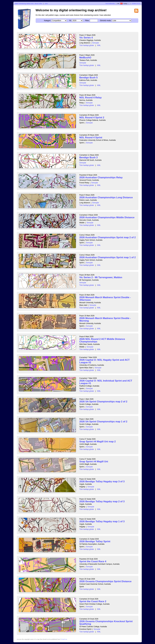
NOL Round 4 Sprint (91, 138)
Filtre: (87, 21)
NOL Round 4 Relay (91, 98)
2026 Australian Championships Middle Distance (107, 217)
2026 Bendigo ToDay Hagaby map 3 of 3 (102, 482)
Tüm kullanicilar (110, 3)
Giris (46, 3)
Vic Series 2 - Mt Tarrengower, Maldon (101, 277)
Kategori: (47, 21)
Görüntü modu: (106, 21)
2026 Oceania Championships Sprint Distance (106, 581)
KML (99, 45)
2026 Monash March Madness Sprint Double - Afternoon (105, 299)
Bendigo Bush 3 (89, 158)
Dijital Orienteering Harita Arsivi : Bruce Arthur (29, 3)
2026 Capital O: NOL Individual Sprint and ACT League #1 (106, 382)
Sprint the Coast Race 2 (93, 601)
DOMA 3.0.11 (136, 3)
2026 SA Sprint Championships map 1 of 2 (103, 422)
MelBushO (85, 58)
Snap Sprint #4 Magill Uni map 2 (98, 442)
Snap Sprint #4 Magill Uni (94, 462)
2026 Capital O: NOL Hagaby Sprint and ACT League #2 (105, 361)
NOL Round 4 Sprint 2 (92, 118)
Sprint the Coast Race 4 (93, 561)
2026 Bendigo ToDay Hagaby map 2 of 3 (102, 501)
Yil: (70, 21)
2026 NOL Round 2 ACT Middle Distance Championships (102, 340)
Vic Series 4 (86, 38)
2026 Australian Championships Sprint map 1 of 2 (108, 257)
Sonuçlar (95, 43)
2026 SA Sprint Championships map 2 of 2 (103, 402)
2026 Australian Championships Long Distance (106, 197)
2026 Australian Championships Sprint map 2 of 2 (108, 237)
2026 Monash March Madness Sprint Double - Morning (105, 320)
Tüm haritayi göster (87, 45)
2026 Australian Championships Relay (101, 177)
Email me (64, 639)
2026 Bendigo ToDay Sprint (95, 541)
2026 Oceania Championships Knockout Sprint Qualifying (106, 623)
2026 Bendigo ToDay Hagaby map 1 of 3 (102, 521)
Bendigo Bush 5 (89, 78)
